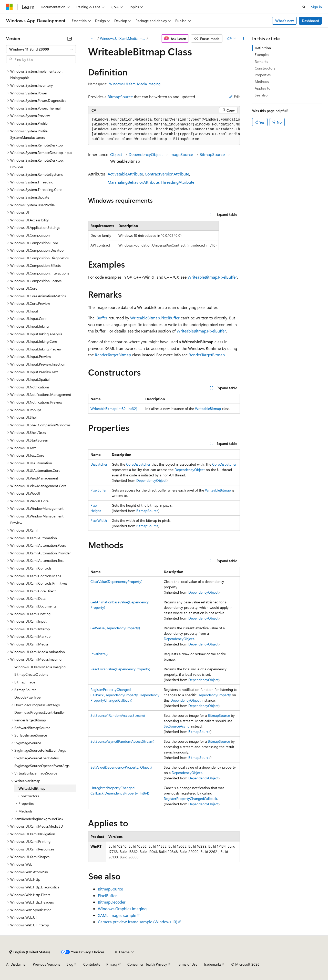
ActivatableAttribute (125, 174)
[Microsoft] (9, 7)
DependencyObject (146, 154)
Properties (263, 75)
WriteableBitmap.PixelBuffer (212, 277)
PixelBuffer (99, 490)
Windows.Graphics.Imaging (122, 909)
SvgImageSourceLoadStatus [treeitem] (37, 758)
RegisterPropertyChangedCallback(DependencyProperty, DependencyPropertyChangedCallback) (125, 695)
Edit (234, 97)
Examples (262, 55)
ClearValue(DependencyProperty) (116, 581)
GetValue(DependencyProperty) (115, 628)
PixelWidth (99, 520)
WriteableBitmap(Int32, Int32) (114, 409)
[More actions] (244, 38)
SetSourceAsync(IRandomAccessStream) (122, 741)
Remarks (261, 61)
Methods (262, 81)
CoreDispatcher (138, 464)
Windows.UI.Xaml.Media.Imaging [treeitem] (40, 667)
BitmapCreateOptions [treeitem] (31, 674)
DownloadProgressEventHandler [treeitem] (40, 712)
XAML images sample (117, 915)
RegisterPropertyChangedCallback (190, 798)
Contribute (92, 964)
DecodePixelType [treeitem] (27, 697)
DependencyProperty (214, 695)
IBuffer (101, 318)
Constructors (265, 68)
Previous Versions (47, 964)
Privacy (112, 964)
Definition (263, 48)
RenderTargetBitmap (113, 355)
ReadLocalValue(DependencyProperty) (120, 669)
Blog (70, 964)
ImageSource (181, 154)
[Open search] (304, 7)
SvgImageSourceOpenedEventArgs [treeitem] (42, 766)
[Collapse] (69, 38)
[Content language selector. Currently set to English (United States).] (30, 952)
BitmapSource (120, 97)
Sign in (316, 7)
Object (116, 154)
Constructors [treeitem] (29, 796)
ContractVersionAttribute (167, 174)
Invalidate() (99, 654)
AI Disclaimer (16, 964)
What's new (285, 21)
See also (261, 95)
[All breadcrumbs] (93, 38)
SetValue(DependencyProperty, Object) (121, 767)
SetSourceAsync (177, 726)
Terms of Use (187, 964)
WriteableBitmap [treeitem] (32, 788)
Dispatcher (99, 464)
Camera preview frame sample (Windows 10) (138, 922)
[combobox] (41, 49)
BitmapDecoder (112, 902)
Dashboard (310, 21)
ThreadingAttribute (177, 182)
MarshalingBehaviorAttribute (133, 182)
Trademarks (212, 964)
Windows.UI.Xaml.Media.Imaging (123, 38)
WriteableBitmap (208, 409)
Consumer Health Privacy (147, 964)
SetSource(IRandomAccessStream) (118, 715)
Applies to (263, 88)
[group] (164, 130)
